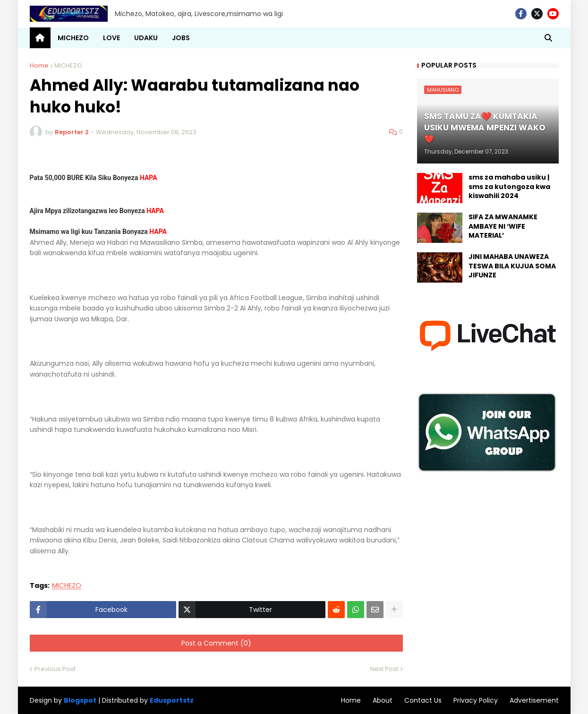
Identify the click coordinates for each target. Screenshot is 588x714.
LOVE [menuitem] (111, 38)
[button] (548, 38)
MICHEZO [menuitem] (73, 38)
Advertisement (534, 700)
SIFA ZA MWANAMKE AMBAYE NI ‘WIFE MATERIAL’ (503, 226)
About (383, 700)
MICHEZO (68, 65)
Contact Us (423, 700)
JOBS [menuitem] (181, 38)
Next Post (384, 669)
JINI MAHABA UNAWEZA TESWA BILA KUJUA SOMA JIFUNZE (512, 266)
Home (39, 65)
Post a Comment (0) (216, 643)
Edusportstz (172, 700)
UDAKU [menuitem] (146, 38)
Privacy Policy (476, 700)
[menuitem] (40, 38)
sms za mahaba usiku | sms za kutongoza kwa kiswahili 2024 (509, 187)
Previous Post (55, 669)
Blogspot (80, 701)
